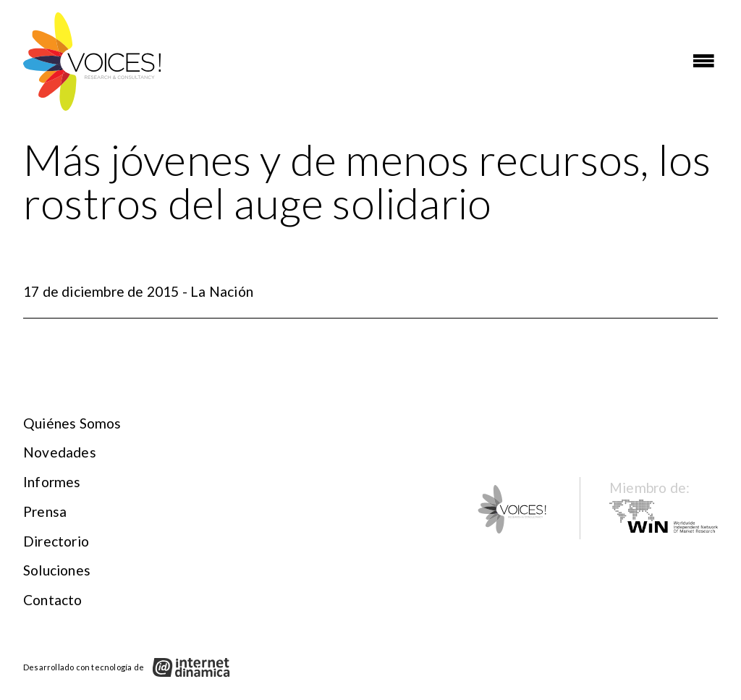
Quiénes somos (72, 423)
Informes (52, 482)
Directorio (56, 541)
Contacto (53, 600)
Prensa (45, 511)
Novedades (60, 452)
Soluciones (57, 570)
